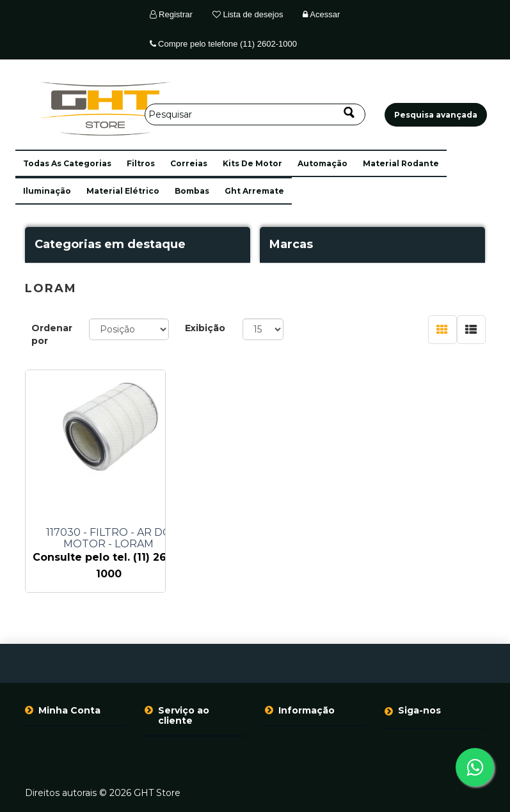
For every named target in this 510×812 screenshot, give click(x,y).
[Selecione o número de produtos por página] (263, 329)
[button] (67, 163)
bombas (192, 191)
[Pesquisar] (255, 114)
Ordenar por (52, 334)
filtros (141, 163)
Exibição (205, 328)
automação (323, 163)
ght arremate (254, 191)
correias (189, 163)
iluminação (47, 191)
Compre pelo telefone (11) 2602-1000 (223, 44)
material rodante (401, 163)
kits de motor (252, 163)
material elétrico (123, 191)
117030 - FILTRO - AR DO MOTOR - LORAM (109, 538)
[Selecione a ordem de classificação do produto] (129, 329)
